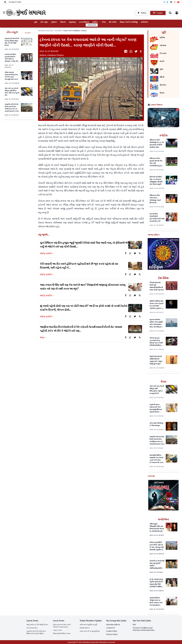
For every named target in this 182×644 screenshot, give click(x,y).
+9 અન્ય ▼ (92, 25)
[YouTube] (178, 2)
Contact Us (110, 628)
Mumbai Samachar (46, 31)
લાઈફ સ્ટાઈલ (47, 253)
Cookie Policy (112, 631)
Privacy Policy (112, 634)
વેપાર (43, 338)
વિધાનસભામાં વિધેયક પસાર (62, 633)
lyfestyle (58, 31)
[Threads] (171, 2)
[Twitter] (167, 2)
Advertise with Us (113, 625)
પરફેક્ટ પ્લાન (57, 630)
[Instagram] (175, 2)
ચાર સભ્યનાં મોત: (32, 628)
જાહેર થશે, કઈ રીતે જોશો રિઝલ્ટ (37, 625)
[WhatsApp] (131, 51)
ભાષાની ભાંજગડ (85, 628)
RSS (134, 625)
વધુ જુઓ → (29, 33)
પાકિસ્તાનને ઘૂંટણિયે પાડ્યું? (88, 625)
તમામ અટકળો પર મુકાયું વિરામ (90, 631)
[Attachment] (141, 51)
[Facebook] (164, 2)
